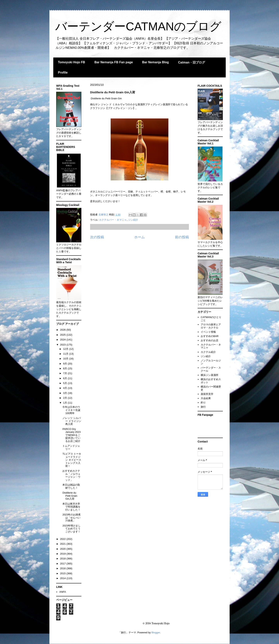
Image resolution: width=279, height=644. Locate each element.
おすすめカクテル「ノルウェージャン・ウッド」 (71, 475)
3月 (65, 393)
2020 (63, 549)
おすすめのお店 (210, 340)
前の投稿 (182, 237)
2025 (63, 335)
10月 (66, 359)
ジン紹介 (133, 220)
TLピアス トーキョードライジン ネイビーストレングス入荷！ (72, 460)
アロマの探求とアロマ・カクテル (211, 326)
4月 (65, 388)
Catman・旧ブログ (192, 62)
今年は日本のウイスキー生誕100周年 (71, 410)
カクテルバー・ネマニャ (113, 220)
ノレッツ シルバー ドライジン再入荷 (72, 421)
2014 (63, 578)
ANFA (63, 592)
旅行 (203, 407)
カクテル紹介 (208, 352)
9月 (65, 364)
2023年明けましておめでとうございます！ (71, 529)
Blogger (156, 632)
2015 (63, 573)
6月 (65, 378)
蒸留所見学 (207, 394)
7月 (65, 373)
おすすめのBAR (210, 336)
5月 (65, 383)
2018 (63, 559)
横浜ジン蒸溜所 (210, 375)
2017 (63, 564)
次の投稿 (97, 237)
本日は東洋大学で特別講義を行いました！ (71, 507)
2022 (63, 539)
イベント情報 (208, 332)
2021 (63, 544)
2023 (63, 345)
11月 (66, 354)
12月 (66, 349)
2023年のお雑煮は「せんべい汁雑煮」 (71, 518)
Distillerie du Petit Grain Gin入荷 (70, 496)
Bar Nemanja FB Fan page (114, 62)
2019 (63, 554)
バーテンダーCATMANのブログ (138, 26)
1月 (65, 403)
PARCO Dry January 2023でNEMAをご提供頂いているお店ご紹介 (71, 435)
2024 (63, 340)
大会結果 (206, 398)
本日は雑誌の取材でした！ (71, 486)
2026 (63, 330)
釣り (203, 403)
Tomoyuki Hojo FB (71, 62)
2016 (63, 568)
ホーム (139, 237)
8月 (65, 368)
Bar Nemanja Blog (155, 62)
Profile (63, 72)
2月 (65, 398)
